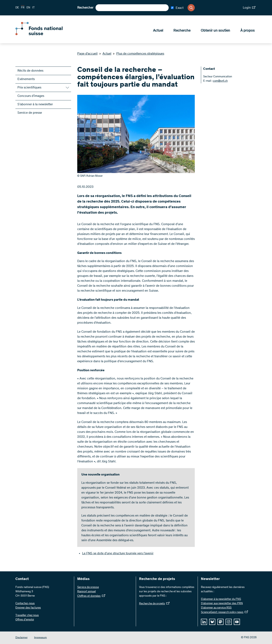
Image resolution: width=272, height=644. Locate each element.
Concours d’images (31, 96)
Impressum (40, 638)
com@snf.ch (220, 81)
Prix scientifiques (29, 88)
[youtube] (237, 622)
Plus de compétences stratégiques (139, 54)
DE (17, 8)
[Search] (191, 8)
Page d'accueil (87, 54)
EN (28, 8)
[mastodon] (220, 622)
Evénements (26, 79)
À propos (247, 31)
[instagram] (229, 622)
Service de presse (30, 113)
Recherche (182, 31)
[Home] (45, 34)
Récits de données (30, 71)
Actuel (158, 31)
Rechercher (85, 8)
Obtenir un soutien (215, 31)
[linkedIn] (204, 622)
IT (33, 8)
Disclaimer (21, 638)
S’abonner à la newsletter (35, 104)
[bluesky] (212, 622)
